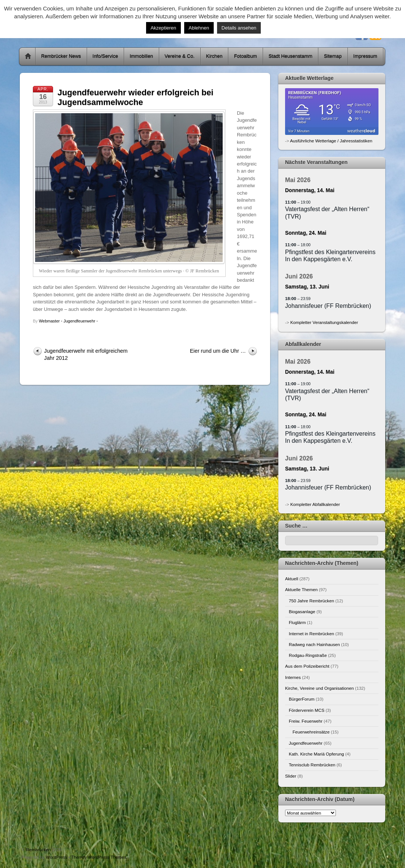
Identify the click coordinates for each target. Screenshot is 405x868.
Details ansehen (239, 28)
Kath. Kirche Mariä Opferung (316, 754)
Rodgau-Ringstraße (308, 655)
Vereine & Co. (180, 56)
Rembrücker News (61, 56)
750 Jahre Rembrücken (311, 601)
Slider (291, 776)
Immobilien (141, 56)
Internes (293, 677)
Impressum (365, 56)
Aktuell (292, 579)
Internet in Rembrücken (311, 634)
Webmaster (49, 321)
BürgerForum (302, 699)
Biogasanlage (302, 611)
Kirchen (214, 56)
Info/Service (105, 56)
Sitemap (333, 56)
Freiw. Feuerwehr (306, 721)
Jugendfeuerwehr (79, 321)
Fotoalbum (245, 56)
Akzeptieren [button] (163, 28)
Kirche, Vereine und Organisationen (319, 688)
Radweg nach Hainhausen (314, 644)
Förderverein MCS (307, 710)
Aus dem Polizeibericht (307, 666)
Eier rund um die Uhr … (218, 351)
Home (28, 56)
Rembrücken (38, 850)
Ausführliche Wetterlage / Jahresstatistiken (331, 141)
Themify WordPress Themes (99, 857)
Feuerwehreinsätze (311, 732)
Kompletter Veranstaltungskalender (324, 322)
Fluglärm (297, 622)
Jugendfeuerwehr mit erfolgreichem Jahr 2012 (86, 354)
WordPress (57, 857)
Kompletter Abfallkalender (315, 504)
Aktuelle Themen (301, 589)
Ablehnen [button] (199, 28)
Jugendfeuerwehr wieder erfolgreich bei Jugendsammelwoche (135, 97)
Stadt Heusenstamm (290, 56)
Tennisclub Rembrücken (312, 765)
